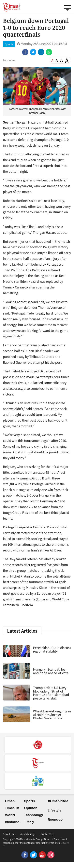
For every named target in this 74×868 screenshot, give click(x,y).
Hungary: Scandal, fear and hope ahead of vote (51, 671)
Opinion (31, 808)
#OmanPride (58, 801)
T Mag (29, 822)
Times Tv (12, 808)
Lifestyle (55, 810)
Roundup (55, 820)
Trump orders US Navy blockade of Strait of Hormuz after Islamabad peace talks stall (51, 693)
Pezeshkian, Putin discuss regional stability (52, 649)
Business (12, 822)
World (10, 815)
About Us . (9, 834)
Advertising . (28, 834)
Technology (34, 815)
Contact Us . (48, 834)
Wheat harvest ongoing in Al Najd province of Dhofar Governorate (52, 715)
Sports (9, 44)
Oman (10, 801)
